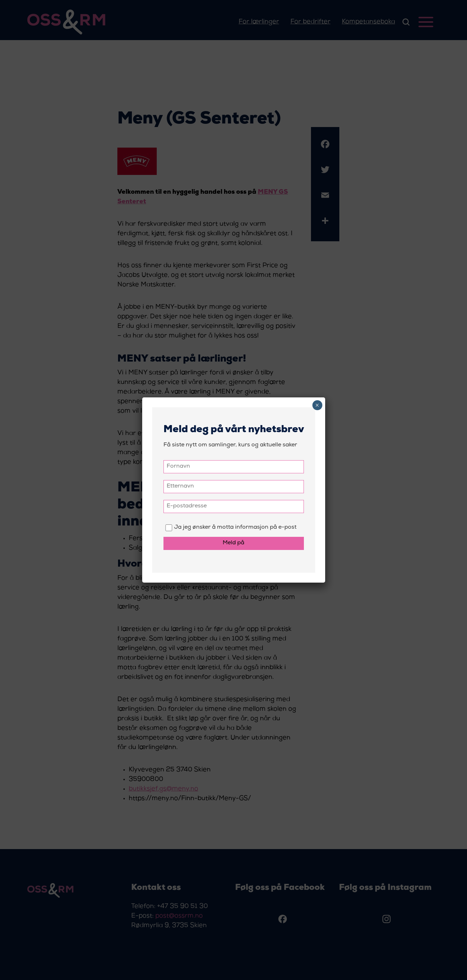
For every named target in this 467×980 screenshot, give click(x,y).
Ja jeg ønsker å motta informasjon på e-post (230, 528)
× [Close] (317, 405)
